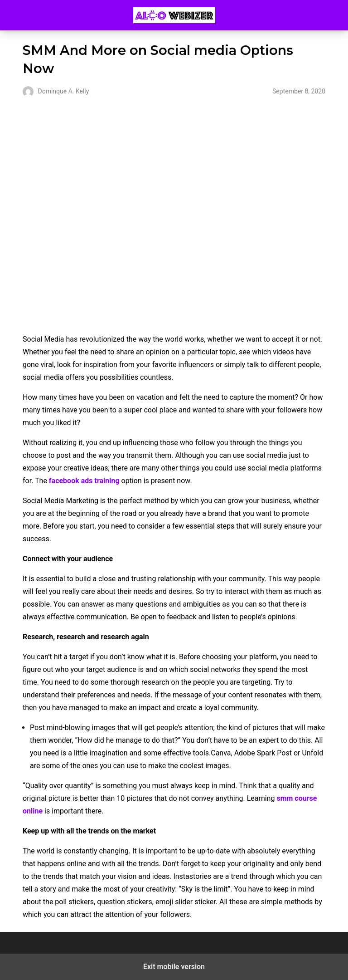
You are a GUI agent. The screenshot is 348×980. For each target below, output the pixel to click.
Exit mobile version (174, 967)
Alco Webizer (174, 15)
